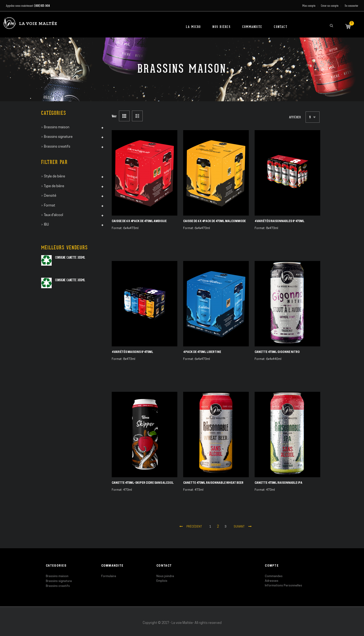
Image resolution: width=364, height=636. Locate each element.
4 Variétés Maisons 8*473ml (132, 352)
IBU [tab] (46, 225)
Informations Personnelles (283, 586)
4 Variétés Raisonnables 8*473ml (280, 221)
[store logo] (30, 23)
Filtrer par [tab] (54, 162)
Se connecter (351, 6)
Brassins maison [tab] (57, 127)
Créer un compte (330, 6)
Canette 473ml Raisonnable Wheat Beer (213, 483)
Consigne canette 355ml (70, 257)
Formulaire (109, 576)
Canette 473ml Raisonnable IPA (278, 483)
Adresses (272, 581)
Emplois (162, 581)
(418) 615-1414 (42, 6)
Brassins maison (57, 576)
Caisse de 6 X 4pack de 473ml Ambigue (139, 221)
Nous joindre (165, 576)
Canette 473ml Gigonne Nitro (277, 352)
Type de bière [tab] (54, 186)
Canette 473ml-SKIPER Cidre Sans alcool (143, 483)
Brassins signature (59, 581)
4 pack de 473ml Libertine (202, 352)
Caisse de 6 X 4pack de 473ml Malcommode (214, 221)
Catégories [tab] (54, 113)
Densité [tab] (50, 196)
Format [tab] (50, 206)
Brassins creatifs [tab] (57, 147)
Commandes (274, 576)
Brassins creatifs (58, 586)
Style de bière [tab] (55, 177)
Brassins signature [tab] (58, 137)
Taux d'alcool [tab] (54, 215)
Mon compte (309, 6)
